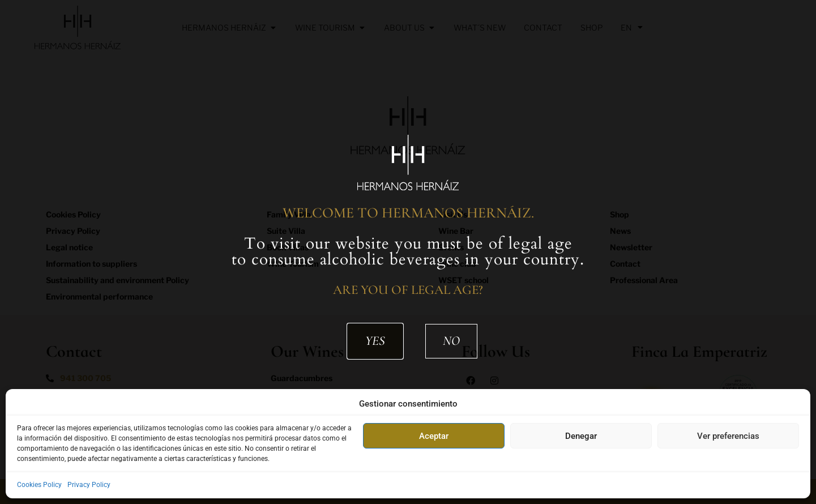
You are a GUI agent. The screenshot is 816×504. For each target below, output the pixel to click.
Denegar (581, 436)
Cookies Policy (39, 485)
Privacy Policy (89, 485)
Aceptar (434, 436)
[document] (408, 252)
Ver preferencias (728, 436)
